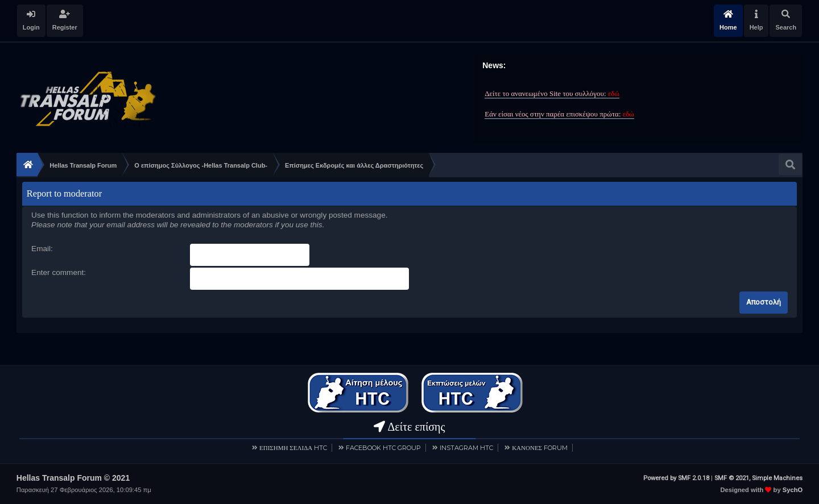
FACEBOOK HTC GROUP (383, 448)
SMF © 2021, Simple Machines (758, 478)
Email (41, 249)
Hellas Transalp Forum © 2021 (73, 478)
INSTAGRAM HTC (466, 448)
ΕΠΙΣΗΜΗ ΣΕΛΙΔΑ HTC (293, 448)
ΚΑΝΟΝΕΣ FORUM (540, 448)
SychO (793, 490)
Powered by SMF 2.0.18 (676, 478)
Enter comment (57, 272)
